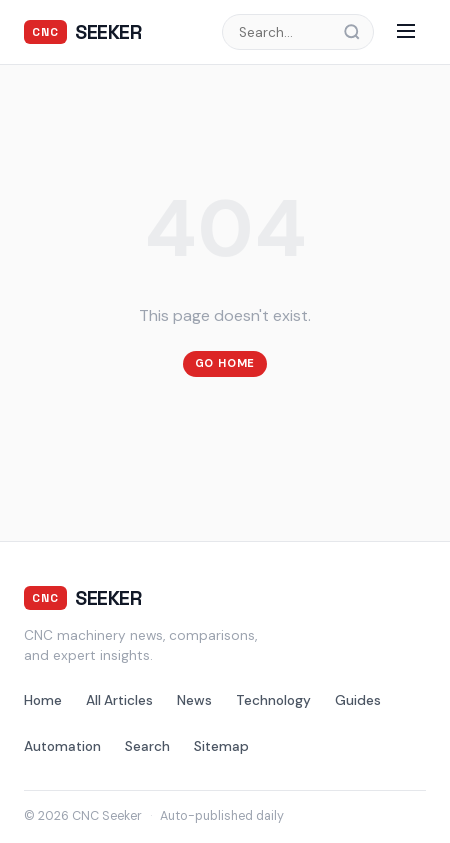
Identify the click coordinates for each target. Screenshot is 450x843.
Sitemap (221, 746)
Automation (62, 746)
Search (147, 746)
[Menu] (406, 32)
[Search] (358, 32)
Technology (273, 700)
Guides (358, 700)
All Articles (119, 700)
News (194, 700)
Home (43, 700)
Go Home (225, 363)
